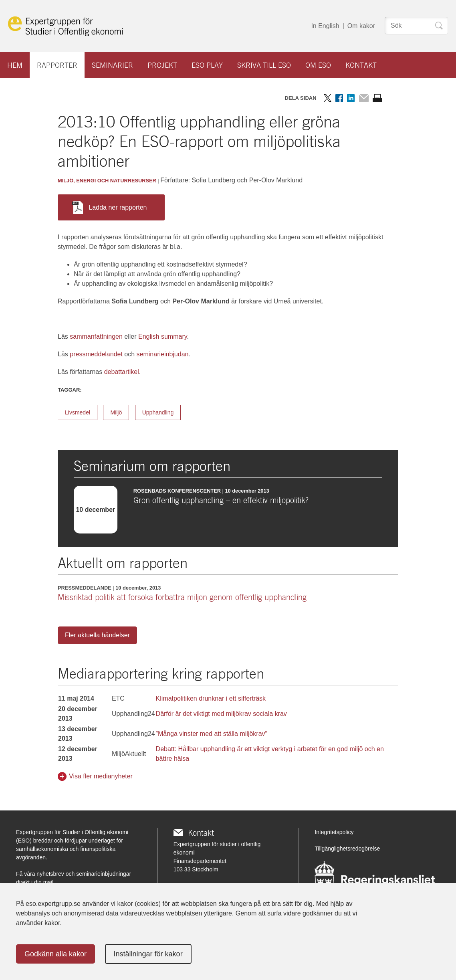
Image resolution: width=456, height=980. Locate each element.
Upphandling (158, 412)
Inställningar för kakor (148, 954)
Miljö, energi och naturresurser (107, 181)
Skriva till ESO (264, 65)
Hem (15, 65)
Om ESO (318, 65)
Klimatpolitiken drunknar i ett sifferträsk (211, 698)
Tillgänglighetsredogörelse (347, 849)
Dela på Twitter (328, 98)
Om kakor (361, 26)
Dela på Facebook (339, 98)
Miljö (116, 412)
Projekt (162, 65)
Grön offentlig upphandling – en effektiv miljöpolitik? (221, 500)
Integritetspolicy (334, 832)
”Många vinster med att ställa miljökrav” (212, 734)
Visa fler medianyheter (101, 776)
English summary (163, 336)
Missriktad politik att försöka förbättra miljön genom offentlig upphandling (182, 597)
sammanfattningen (96, 336)
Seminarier (112, 65)
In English (325, 26)
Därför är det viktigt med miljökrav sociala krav (221, 714)
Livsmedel (78, 412)
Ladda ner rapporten (109, 207)
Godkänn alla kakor (55, 954)
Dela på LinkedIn (351, 98)
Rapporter (57, 65)
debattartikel (122, 372)
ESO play (207, 65)
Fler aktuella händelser (97, 635)
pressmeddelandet (96, 354)
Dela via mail (364, 98)
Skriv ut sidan (377, 98)
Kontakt (361, 65)
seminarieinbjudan (163, 354)
